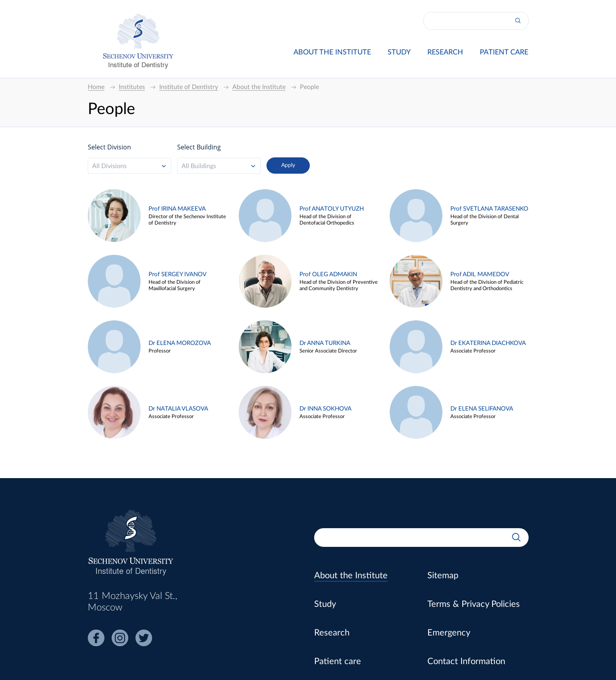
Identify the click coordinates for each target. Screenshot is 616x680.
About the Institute (332, 52)
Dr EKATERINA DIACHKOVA (488, 343)
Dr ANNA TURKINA (325, 343)
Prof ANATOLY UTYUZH (332, 209)
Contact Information (466, 661)
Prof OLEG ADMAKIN (328, 274)
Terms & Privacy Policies (474, 604)
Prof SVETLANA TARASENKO (489, 209)
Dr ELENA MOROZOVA (180, 343)
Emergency (449, 633)
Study (399, 52)
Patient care (504, 52)
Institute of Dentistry (138, 64)
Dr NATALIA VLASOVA (178, 409)
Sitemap (443, 575)
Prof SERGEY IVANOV (178, 274)
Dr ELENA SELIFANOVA (482, 409)
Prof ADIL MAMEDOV (480, 274)
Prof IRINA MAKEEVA (177, 209)
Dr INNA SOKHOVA (325, 409)
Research (445, 52)
